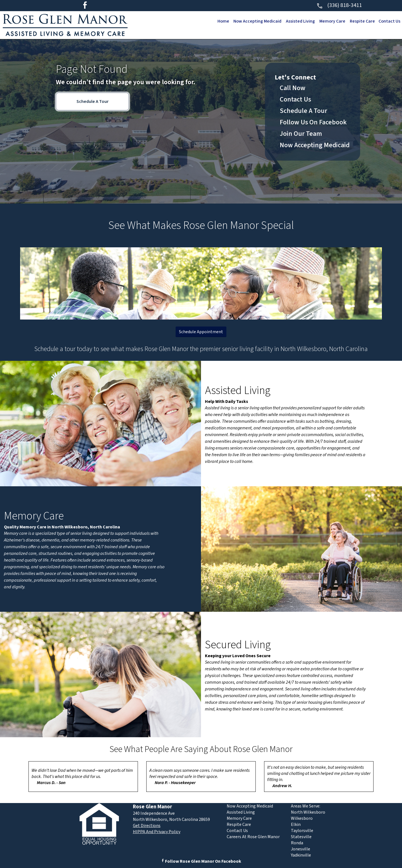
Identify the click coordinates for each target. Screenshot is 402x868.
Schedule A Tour (93, 101)
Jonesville (301, 849)
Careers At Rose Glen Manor (253, 837)
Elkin (296, 825)
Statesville (301, 837)
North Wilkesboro (308, 812)
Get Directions (147, 826)
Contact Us (389, 21)
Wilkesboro (302, 818)
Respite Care (362, 21)
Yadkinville (301, 855)
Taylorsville (302, 831)
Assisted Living (299, 21)
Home (220, 21)
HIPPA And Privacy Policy (157, 832)
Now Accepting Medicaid (255, 21)
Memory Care (331, 21)
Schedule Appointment (201, 332)
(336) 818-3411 (339, 5)
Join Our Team (301, 134)
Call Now (293, 88)
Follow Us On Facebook (313, 122)
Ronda (297, 843)
